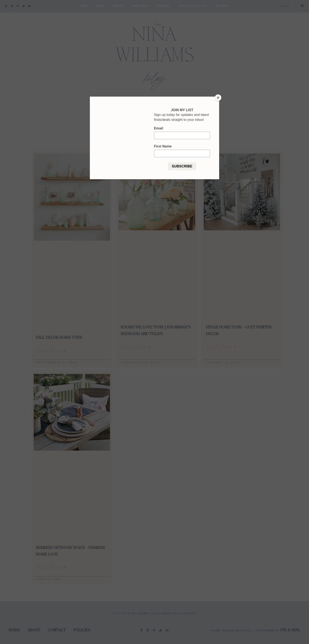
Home (84, 6)
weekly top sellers (193, 6)
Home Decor (140, 6)
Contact (118, 6)
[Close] (218, 98)
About (100, 6)
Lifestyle (163, 6)
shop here (222, 6)
